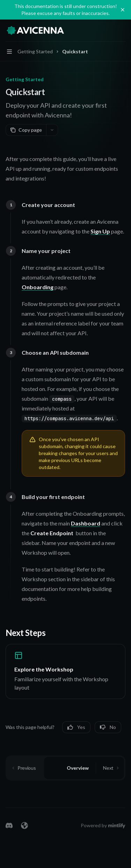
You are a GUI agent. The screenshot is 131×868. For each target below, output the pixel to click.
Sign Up (100, 231)
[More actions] (122, 31)
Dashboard (86, 523)
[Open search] (109, 31)
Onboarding (38, 287)
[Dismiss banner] (123, 10)
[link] (65, 671)
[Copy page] (26, 130)
